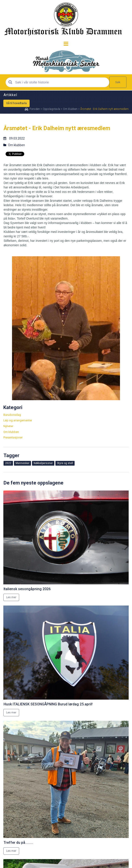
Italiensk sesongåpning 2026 (27, 589)
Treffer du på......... (18, 843)
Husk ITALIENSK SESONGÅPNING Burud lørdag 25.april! (48, 704)
